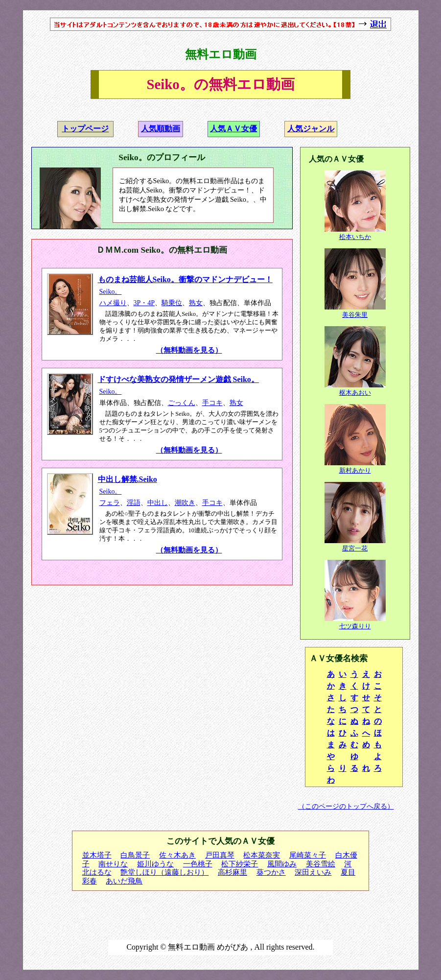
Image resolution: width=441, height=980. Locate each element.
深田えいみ (313, 872)
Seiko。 (111, 292)
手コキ (212, 403)
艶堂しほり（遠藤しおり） (164, 872)
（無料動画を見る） (189, 350)
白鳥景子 (135, 855)
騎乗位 (172, 303)
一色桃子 (198, 864)
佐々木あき (177, 855)
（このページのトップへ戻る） (346, 806)
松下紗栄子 (240, 864)
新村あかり (355, 470)
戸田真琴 (220, 855)
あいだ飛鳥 (124, 881)
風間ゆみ (282, 864)
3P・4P (144, 303)
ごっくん (182, 403)
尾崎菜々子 (308, 855)
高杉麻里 (232, 872)
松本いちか (355, 237)
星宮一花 (355, 548)
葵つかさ (271, 872)
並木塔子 (97, 855)
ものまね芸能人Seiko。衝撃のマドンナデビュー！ (185, 279)
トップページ (85, 129)
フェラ (110, 503)
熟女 (196, 303)
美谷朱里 (355, 315)
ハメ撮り (113, 303)
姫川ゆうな (155, 864)
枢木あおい (355, 393)
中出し (158, 503)
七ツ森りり (355, 626)
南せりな (113, 864)
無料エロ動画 (221, 54)
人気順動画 (161, 129)
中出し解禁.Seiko (128, 479)
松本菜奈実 (262, 855)
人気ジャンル (311, 129)
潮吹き (185, 503)
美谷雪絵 (321, 864)
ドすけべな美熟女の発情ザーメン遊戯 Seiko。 (178, 379)
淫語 (134, 503)
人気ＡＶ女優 (233, 129)
